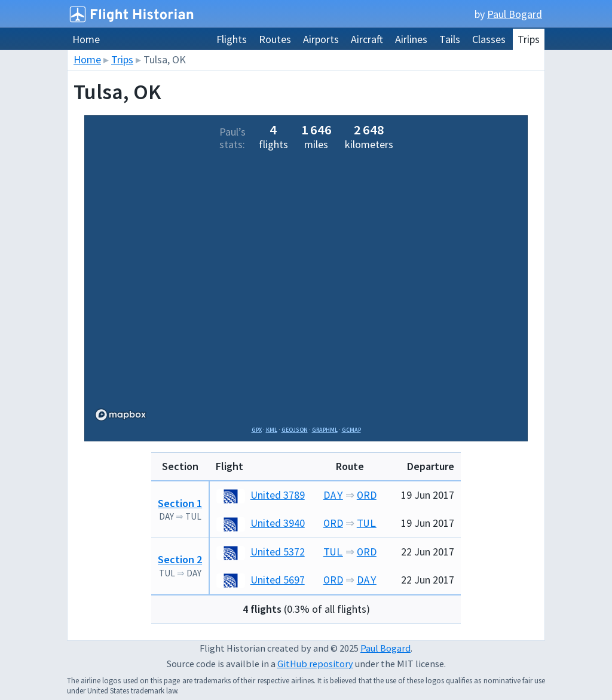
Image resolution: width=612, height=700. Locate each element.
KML (272, 430)
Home (86, 39)
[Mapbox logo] (121, 415)
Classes (489, 39)
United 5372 (261, 552)
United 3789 (261, 495)
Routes (275, 39)
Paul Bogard (515, 14)
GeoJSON (295, 430)
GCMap (351, 430)
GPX (257, 430)
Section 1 (180, 503)
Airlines (411, 39)
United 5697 (261, 580)
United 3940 (261, 523)
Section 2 (180, 559)
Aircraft (367, 39)
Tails (450, 39)
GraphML (325, 430)
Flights (232, 39)
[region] (306, 291)
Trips (529, 39)
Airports (321, 39)
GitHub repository (315, 664)
